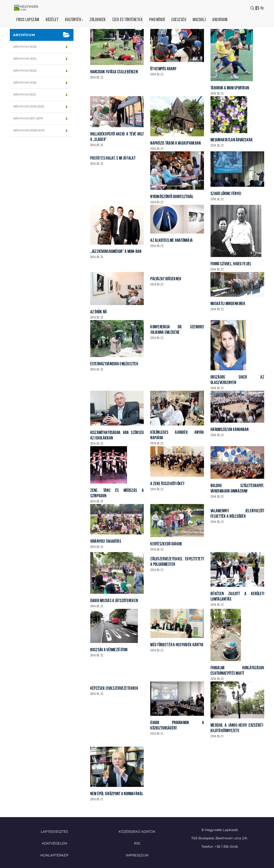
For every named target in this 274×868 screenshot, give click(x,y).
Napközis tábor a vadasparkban (175, 143)
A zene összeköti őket (167, 483)
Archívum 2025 (25, 47)
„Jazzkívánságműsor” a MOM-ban (116, 251)
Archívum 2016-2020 (29, 107)
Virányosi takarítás (106, 541)
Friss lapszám (28, 19)
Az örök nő (99, 312)
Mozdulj (199, 19)
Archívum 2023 (25, 71)
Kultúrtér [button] (74, 19)
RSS (137, 844)
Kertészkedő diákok (166, 544)
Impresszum (137, 855)
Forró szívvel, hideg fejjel (231, 264)
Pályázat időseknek (166, 279)
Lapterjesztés (54, 832)
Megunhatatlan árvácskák (232, 140)
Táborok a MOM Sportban (230, 88)
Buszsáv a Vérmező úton (109, 650)
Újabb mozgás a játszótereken (114, 600)
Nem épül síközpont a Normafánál (117, 794)
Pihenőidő (157, 19)
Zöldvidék (98, 19)
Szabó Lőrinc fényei (226, 193)
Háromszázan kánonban (230, 429)
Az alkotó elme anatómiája (171, 240)
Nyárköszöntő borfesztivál (172, 196)
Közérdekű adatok (137, 832)
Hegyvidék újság (28, 8)
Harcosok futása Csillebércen (114, 72)
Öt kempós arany (163, 69)
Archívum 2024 (25, 59)
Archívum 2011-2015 (28, 119)
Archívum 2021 (25, 95)
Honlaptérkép (54, 855)
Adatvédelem (54, 844)
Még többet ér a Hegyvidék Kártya (177, 645)
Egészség (179, 19)
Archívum (220, 19)
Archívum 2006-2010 (29, 131)
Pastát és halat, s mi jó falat (113, 158)
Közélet (52, 19)
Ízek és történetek (128, 19)
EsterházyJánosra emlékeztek (114, 364)
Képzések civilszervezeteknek (114, 688)
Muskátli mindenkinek (228, 303)
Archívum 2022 (25, 83)
